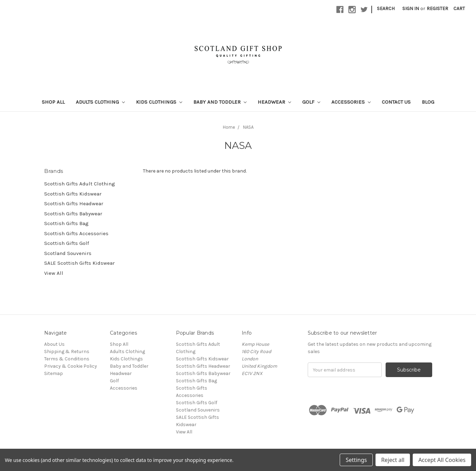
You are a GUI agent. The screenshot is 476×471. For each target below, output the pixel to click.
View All (54, 273)
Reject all (393, 460)
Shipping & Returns (67, 352)
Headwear (274, 102)
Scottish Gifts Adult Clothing (80, 184)
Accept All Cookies (442, 460)
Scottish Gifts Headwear (74, 203)
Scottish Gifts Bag (66, 223)
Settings (356, 460)
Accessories (351, 102)
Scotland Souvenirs (68, 253)
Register (437, 9)
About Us (54, 344)
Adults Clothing (100, 102)
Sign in (411, 9)
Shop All (53, 102)
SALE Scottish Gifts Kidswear (79, 263)
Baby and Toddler (220, 102)
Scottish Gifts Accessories (76, 233)
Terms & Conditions (67, 359)
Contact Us (396, 102)
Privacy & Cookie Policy (71, 366)
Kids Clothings (159, 102)
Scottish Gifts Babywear (73, 214)
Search (386, 9)
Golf (311, 102)
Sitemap (54, 373)
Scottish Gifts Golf (67, 243)
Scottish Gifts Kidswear (73, 194)
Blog (428, 102)
